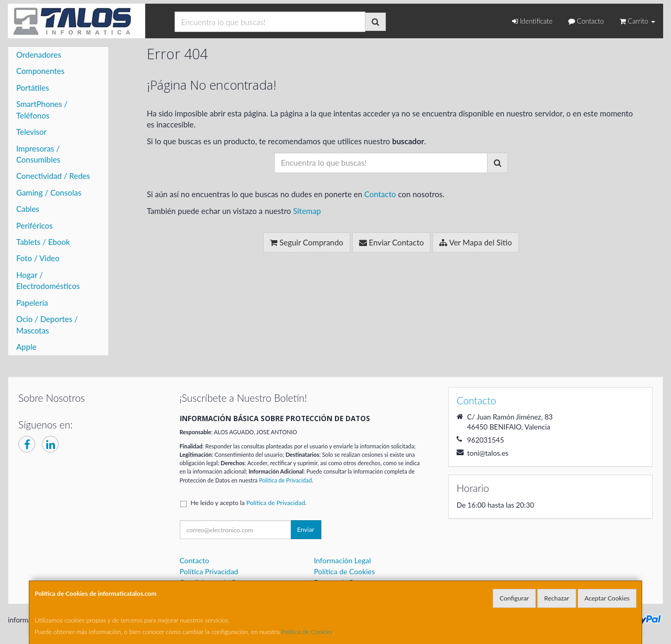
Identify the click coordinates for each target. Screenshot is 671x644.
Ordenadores (39, 55)
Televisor (31, 132)
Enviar (306, 529)
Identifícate (532, 21)
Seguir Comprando (307, 242)
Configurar (514, 598)
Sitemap (307, 211)
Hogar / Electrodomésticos (48, 280)
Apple (26, 347)
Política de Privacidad (285, 480)
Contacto (586, 21)
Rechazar (557, 598)
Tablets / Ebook (43, 242)
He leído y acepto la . (249, 503)
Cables (28, 209)
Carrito (637, 21)
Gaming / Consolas (49, 192)
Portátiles (33, 88)
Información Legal (343, 560)
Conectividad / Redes (53, 176)
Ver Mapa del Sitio (475, 242)
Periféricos (35, 226)
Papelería (32, 303)
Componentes (40, 71)
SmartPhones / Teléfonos (42, 109)
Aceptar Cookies (607, 598)
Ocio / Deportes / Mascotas (47, 324)
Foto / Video (38, 258)
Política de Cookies (307, 632)
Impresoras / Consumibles (38, 154)
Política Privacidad (209, 571)
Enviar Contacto (392, 242)
